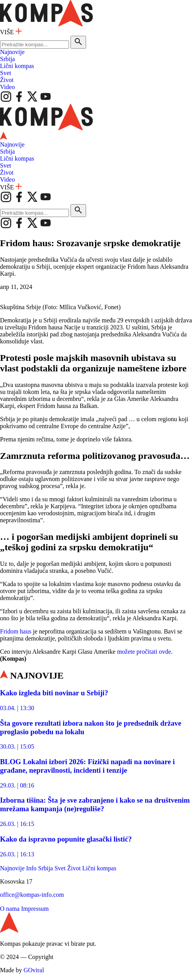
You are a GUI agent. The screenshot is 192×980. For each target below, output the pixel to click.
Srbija (7, 59)
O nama (10, 909)
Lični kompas (17, 66)
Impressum (35, 909)
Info (31, 868)
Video (7, 87)
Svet (5, 73)
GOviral (33, 970)
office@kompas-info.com (32, 895)
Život (7, 80)
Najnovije (12, 52)
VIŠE (11, 32)
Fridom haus (16, 631)
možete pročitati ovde (144, 652)
